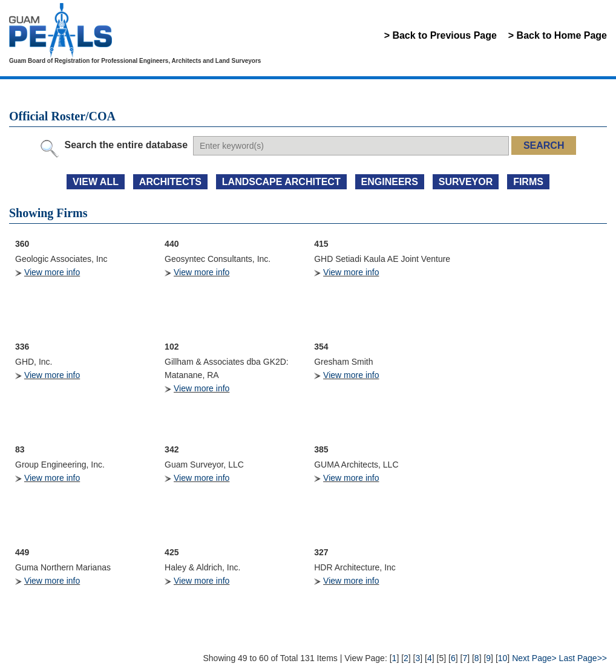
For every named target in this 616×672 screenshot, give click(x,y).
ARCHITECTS (170, 182)
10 (503, 658)
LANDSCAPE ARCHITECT (281, 182)
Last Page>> (583, 658)
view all (96, 182)
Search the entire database (126, 145)
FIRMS (528, 182)
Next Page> (534, 658)
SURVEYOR (466, 182)
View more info (52, 272)
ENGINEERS (390, 182)
